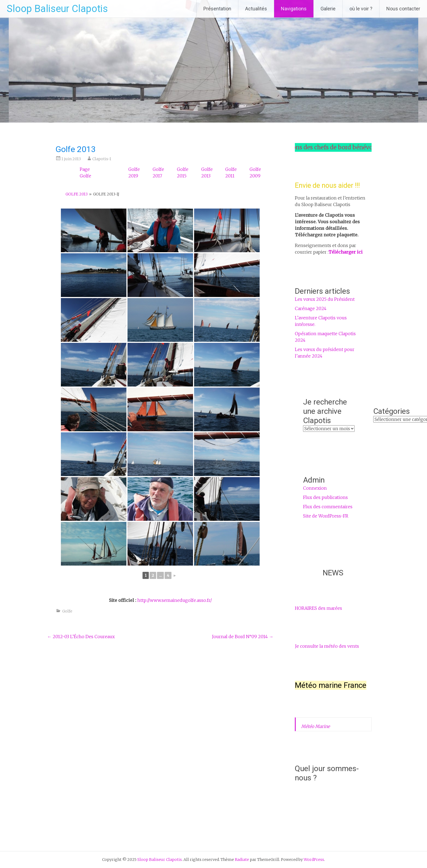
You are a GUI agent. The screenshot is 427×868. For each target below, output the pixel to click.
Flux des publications (325, 497)
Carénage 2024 (311, 308)
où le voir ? (361, 9)
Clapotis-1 (102, 159)
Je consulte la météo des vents (327, 646)
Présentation (217, 9)
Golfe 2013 (77, 194)
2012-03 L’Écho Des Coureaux (81, 637)
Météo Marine (315, 726)
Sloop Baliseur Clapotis (57, 9)
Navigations (294, 9)
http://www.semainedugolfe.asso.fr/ (175, 600)
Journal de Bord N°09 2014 (243, 637)
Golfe (67, 611)
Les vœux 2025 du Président (325, 299)
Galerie (328, 9)
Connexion (315, 488)
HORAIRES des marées (318, 608)
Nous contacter (403, 9)
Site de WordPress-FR (326, 516)
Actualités (256, 9)
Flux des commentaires (328, 507)
